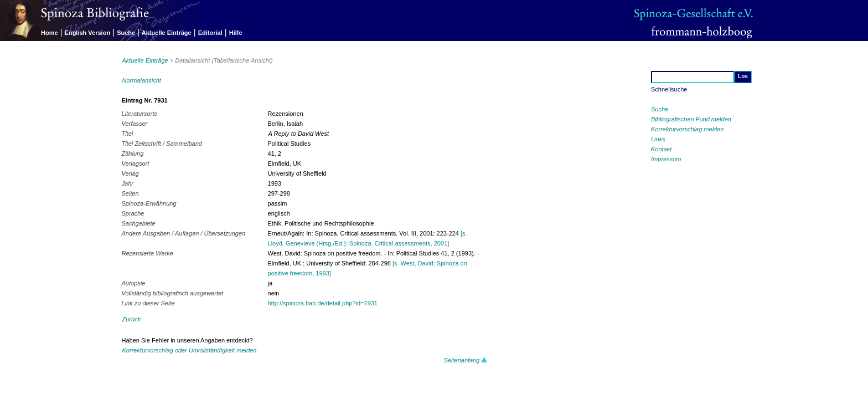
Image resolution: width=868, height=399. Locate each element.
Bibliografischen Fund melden (691, 119)
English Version (88, 33)
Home (50, 33)
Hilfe (236, 33)
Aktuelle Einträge (167, 33)
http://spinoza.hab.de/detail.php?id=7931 (323, 303)
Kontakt (661, 149)
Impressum (666, 159)
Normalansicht (142, 80)
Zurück (132, 319)
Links (658, 139)
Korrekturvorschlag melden (687, 129)
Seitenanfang (466, 360)
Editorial (210, 33)
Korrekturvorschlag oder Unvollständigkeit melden (190, 350)
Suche (126, 33)
